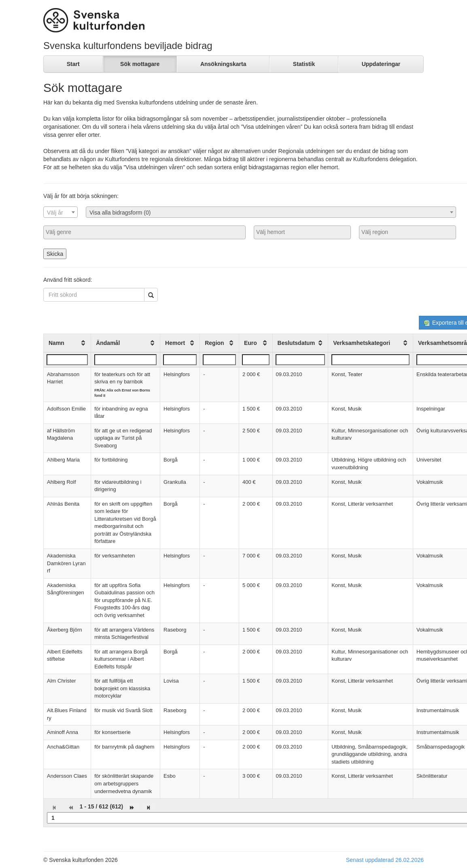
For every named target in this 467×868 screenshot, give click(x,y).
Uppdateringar (381, 64)
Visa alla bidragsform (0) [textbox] (120, 213)
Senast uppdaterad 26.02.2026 (385, 860)
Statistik (304, 64)
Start (73, 64)
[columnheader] (67, 343)
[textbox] (60, 213)
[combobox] (60, 212)
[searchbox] (144, 232)
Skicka (55, 254)
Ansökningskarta (223, 64)
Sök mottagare (140, 64)
